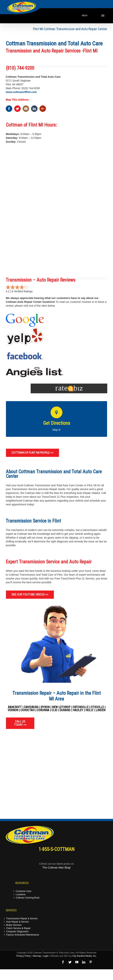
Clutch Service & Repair (18, 928)
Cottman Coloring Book (28, 898)
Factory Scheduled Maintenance (23, 935)
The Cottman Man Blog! (56, 868)
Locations (21, 895)
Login (46, 956)
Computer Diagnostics (17, 932)
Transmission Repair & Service (22, 919)
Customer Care (23, 891)
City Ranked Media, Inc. (84, 956)
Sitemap (37, 956)
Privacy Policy (23, 956)
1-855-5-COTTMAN (57, 849)
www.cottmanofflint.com (21, 92)
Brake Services (14, 925)
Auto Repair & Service (17, 922)
